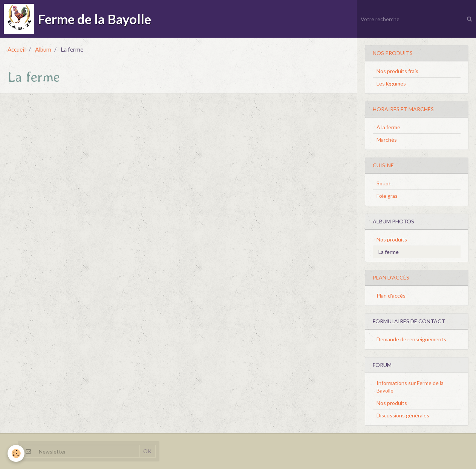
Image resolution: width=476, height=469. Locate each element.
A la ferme (388, 127)
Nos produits (392, 239)
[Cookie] (16, 453)
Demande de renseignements (411, 339)
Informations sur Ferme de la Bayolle (410, 387)
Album (43, 49)
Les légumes (391, 83)
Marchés (387, 140)
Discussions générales (403, 415)
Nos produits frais (397, 71)
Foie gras (387, 196)
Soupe (384, 183)
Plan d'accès (391, 296)
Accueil (17, 49)
